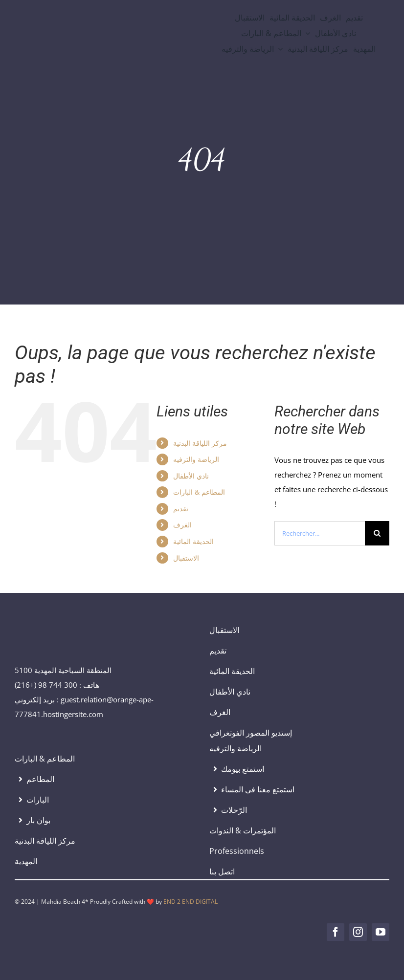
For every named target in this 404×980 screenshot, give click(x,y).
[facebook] (336, 932)
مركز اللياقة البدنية (200, 443)
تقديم (181, 509)
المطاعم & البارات (199, 492)
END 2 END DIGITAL (191, 902)
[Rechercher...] (320, 533)
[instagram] (358, 932)
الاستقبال (186, 558)
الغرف (182, 525)
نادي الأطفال (191, 476)
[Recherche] (377, 533)
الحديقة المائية (193, 541)
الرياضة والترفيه (196, 459)
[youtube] (381, 932)
